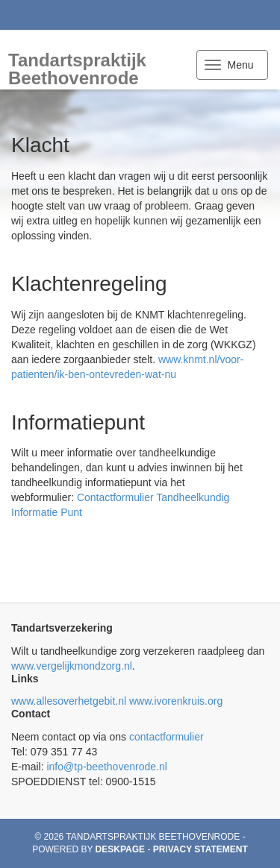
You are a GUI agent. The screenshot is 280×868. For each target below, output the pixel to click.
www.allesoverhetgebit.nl (69, 701)
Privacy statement (200, 849)
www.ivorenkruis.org (176, 701)
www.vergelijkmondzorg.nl (72, 666)
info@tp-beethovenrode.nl (106, 767)
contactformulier (167, 737)
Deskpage (120, 849)
